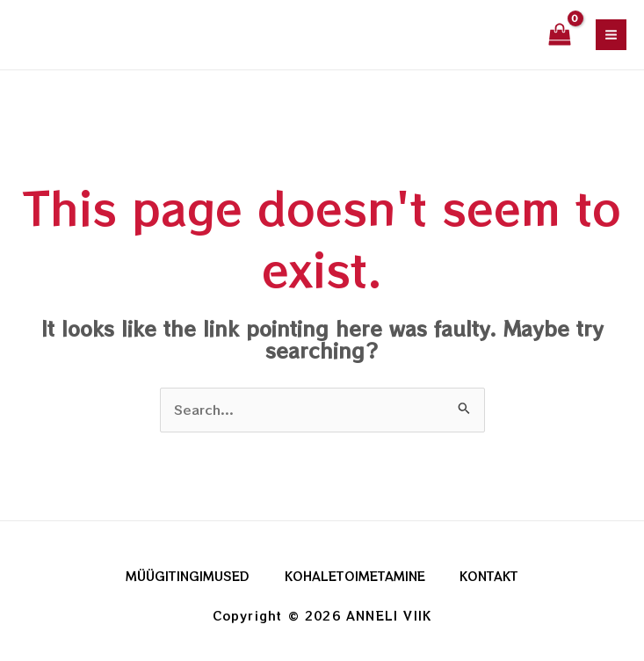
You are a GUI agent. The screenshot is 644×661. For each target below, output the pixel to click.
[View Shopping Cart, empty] (560, 35)
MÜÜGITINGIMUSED (188, 576)
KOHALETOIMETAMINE (355, 576)
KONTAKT (490, 576)
